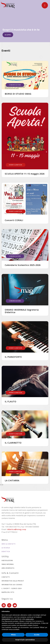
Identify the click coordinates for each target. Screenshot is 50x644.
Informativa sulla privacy (13, 581)
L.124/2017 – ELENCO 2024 (12, 588)
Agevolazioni (7, 560)
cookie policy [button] (30, 619)
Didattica (6, 551)
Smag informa (8, 564)
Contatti (6, 577)
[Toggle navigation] (45, 5)
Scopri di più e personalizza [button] (25, 640)
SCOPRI (8, 35)
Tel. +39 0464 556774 (11, 527)
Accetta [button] (37, 635)
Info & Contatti (9, 544)
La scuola (6, 548)
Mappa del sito (8, 592)
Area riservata (8, 568)
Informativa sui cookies (12, 585)
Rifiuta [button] (13, 635)
